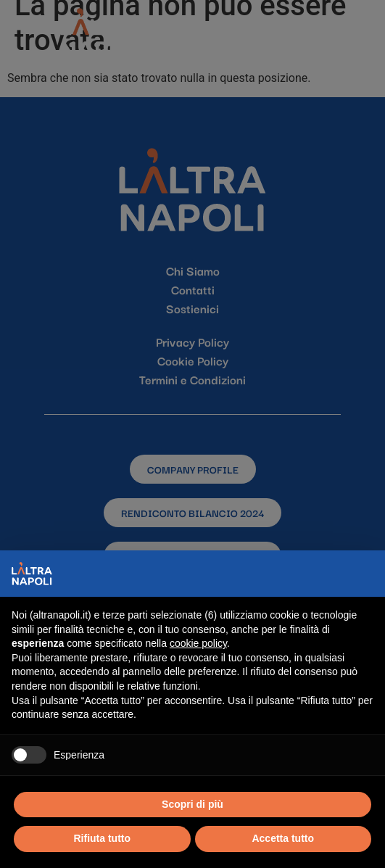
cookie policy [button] (198, 643)
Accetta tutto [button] (283, 838)
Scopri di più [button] (192, 804)
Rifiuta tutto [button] (102, 838)
